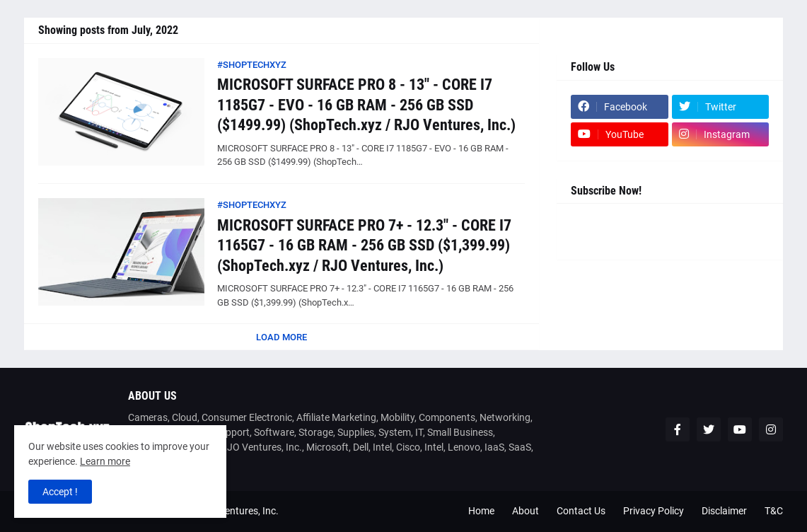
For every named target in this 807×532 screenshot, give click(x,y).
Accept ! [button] (60, 492)
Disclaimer (724, 511)
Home (481, 511)
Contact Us (581, 511)
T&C (774, 511)
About (526, 511)
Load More (281, 337)
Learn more (105, 461)
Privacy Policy (654, 511)
